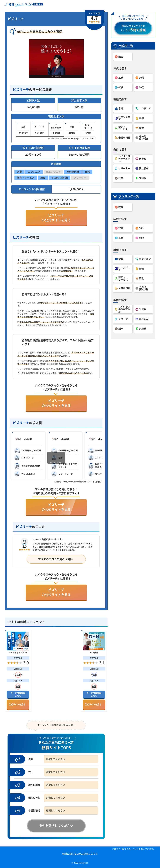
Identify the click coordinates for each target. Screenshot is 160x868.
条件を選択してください (56, 826)
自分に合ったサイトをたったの (133, 28)
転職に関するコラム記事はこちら (80, 854)
